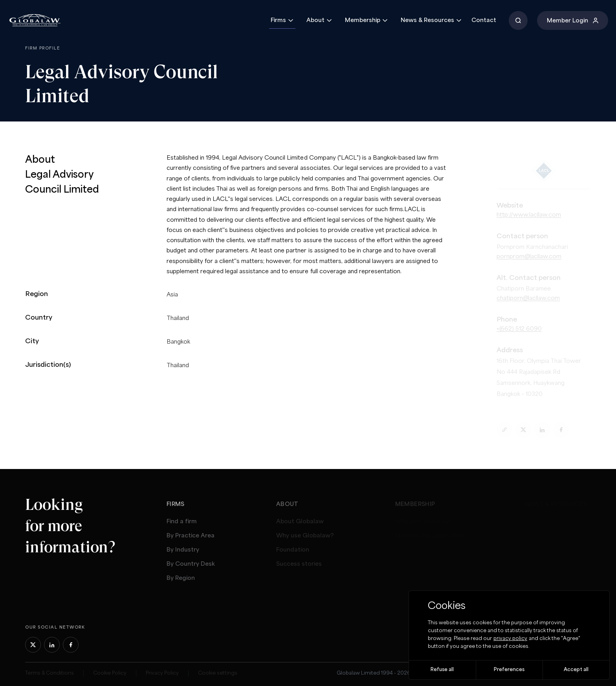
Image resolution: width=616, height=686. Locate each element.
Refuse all (442, 670)
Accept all (576, 670)
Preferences (509, 670)
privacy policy (510, 639)
